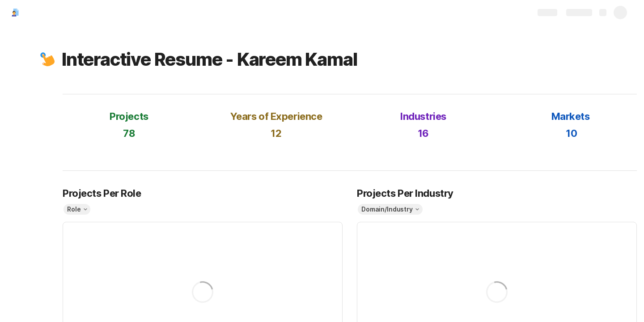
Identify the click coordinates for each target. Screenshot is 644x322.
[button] (48, 59)
